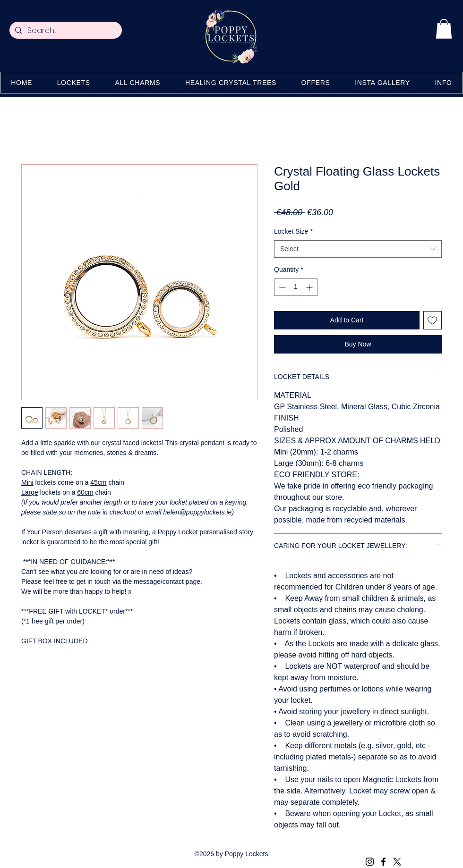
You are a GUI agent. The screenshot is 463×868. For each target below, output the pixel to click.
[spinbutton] (296, 287)
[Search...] (65, 31)
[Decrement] (281, 287)
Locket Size (293, 231)
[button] (444, 29)
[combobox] (358, 249)
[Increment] (310, 287)
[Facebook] (383, 862)
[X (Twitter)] (397, 862)
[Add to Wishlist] (433, 320)
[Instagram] (370, 862)
